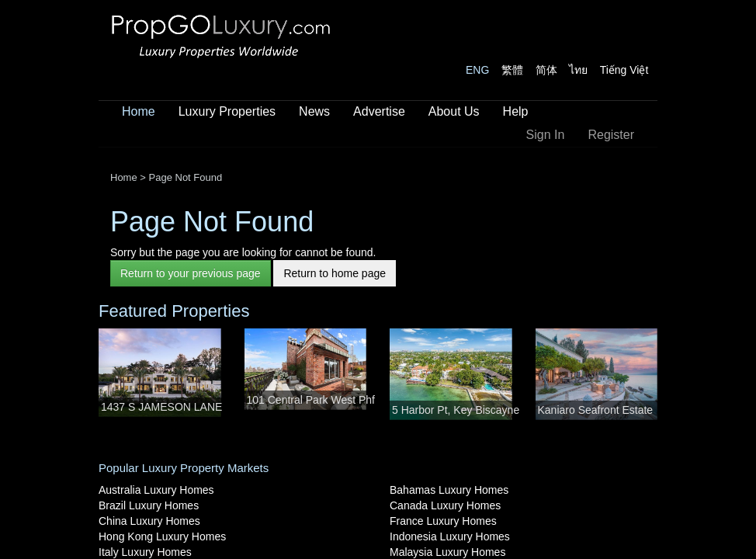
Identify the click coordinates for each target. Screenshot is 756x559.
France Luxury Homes (443, 521)
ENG (477, 70)
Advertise (379, 111)
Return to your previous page (191, 273)
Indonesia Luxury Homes (450, 536)
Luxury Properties (227, 111)
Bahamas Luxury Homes (449, 490)
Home (139, 111)
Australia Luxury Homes (156, 490)
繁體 (512, 70)
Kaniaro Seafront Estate (596, 410)
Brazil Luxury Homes (149, 505)
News (314, 111)
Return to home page (335, 273)
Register (611, 135)
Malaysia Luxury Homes (447, 552)
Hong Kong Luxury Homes (162, 536)
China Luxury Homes (149, 521)
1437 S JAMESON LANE (161, 407)
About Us (454, 111)
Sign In (546, 135)
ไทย (578, 70)
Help (516, 111)
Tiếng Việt (624, 70)
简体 (546, 70)
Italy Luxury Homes (145, 552)
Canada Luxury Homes (445, 505)
